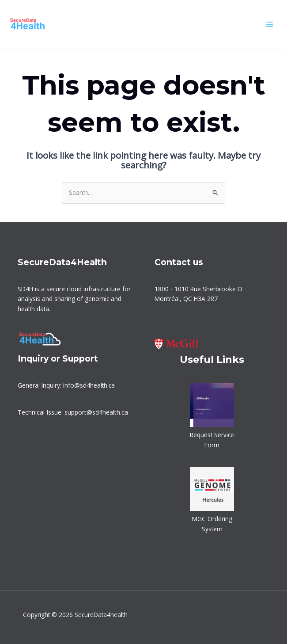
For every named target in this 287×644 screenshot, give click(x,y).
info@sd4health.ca (89, 385)
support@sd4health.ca (96, 412)
